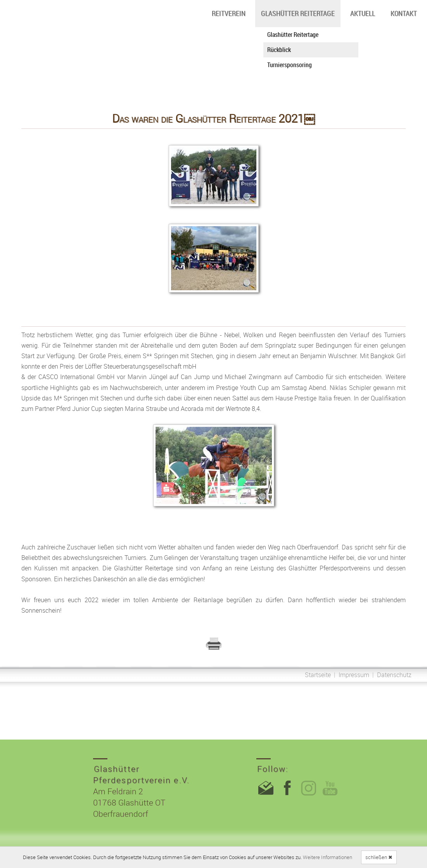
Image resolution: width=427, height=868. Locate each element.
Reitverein (229, 13)
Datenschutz (394, 675)
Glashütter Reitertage (298, 13)
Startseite (318, 675)
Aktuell (363, 13)
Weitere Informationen (328, 857)
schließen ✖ (379, 857)
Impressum (354, 675)
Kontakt (404, 13)
